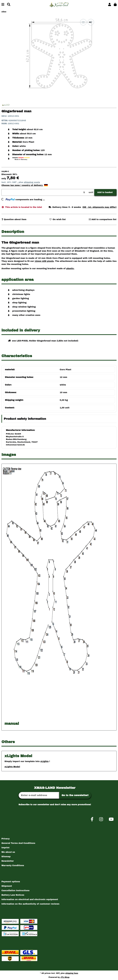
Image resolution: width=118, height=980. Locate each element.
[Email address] (39, 795)
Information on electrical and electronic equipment (30, 899)
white (63, 385)
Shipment (7, 886)
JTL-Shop (65, 977)
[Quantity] (45, 192)
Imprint (5, 848)
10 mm (63, 392)
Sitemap (6, 857)
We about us (8, 852)
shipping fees (72, 973)
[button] (110, 5)
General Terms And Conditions (18, 843)
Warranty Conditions (13, 865)
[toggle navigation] (3, 5)
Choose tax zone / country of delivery (25, 185)
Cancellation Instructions (15, 891)
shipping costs (32, 182)
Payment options (11, 882)
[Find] (9, 5)
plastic (70, 269)
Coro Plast (66, 370)
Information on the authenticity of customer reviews (30, 904)
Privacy (6, 839)
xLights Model (12, 767)
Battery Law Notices (13, 895)
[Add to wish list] (91, 22)
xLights (44, 761)
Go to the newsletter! (75, 795)
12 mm (63, 377)
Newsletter (8, 861)
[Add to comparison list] (83, 22)
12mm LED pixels (44, 261)
